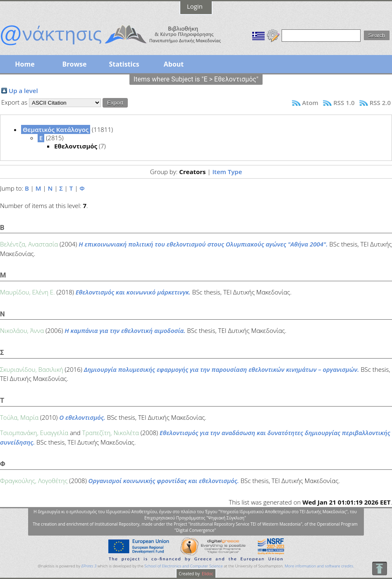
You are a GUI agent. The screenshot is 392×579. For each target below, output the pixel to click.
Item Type (227, 172)
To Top (379, 568)
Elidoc (207, 574)
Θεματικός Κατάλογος (56, 129)
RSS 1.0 (344, 103)
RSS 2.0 (380, 103)
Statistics (124, 64)
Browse (74, 64)
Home (25, 64)
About (174, 64)
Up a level (23, 91)
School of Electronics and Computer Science (183, 566)
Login (195, 6)
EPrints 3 (89, 566)
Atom (310, 103)
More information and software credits (319, 566)
